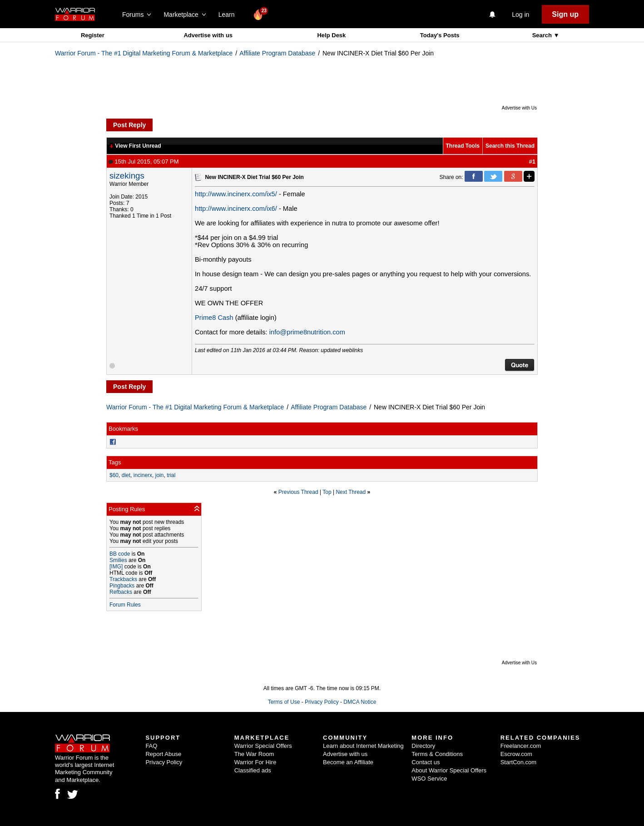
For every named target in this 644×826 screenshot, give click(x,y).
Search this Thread (510, 146)
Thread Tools (463, 146)
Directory (423, 746)
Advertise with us (208, 35)
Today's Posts (440, 35)
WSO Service (429, 779)
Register (93, 35)
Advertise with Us (519, 108)
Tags (115, 462)
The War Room (254, 754)
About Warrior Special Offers (449, 770)
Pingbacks (122, 586)
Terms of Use (284, 702)
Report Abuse (163, 754)
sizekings (127, 176)
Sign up (565, 14)
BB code (120, 554)
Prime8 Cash (214, 318)
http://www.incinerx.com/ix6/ (236, 209)
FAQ (151, 746)
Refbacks (121, 592)
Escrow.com (516, 754)
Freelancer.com (521, 746)
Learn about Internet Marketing (363, 746)
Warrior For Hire (255, 762)
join (160, 475)
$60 (114, 475)
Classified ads (253, 770)
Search (543, 35)
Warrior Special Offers (263, 746)
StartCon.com (518, 762)
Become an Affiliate (348, 762)
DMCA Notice (360, 702)
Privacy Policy (322, 702)
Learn (229, 15)
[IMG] (116, 567)
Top (327, 492)
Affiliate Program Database (277, 53)
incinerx (143, 475)
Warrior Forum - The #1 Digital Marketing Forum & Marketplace (144, 53)
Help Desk (331, 35)
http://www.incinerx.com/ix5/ (236, 194)
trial (171, 475)
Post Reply (129, 125)
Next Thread (351, 492)
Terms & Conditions (437, 754)
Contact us (426, 762)
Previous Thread (298, 492)
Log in (520, 15)
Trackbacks (123, 579)
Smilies (118, 560)
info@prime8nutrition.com (307, 332)
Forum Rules (125, 605)
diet (126, 475)
